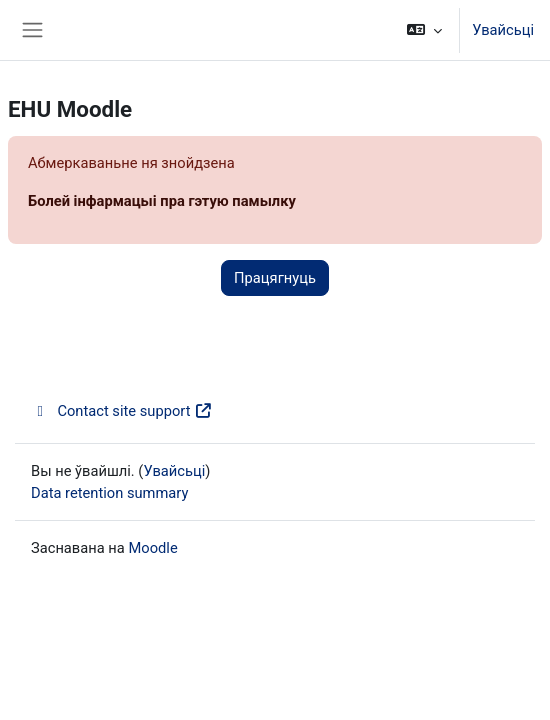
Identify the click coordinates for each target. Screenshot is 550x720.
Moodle (152, 548)
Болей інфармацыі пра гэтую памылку (162, 201)
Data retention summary (109, 493)
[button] (424, 30)
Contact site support (122, 411)
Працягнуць (275, 278)
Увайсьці (503, 30)
